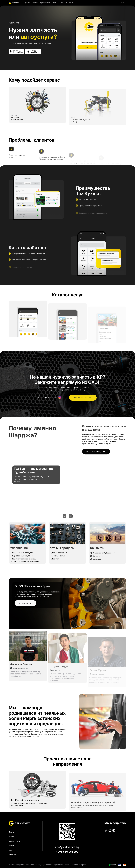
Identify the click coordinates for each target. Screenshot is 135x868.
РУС (122, 3)
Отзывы (54, 3)
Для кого (27, 3)
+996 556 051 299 (67, 852)
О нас (61, 3)
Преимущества (45, 3)
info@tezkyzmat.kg (67, 847)
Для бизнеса (69, 3)
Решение (35, 3)
